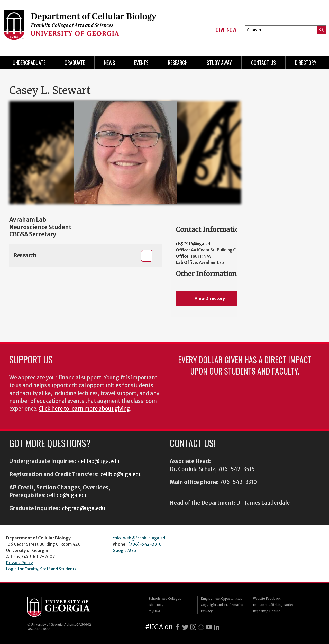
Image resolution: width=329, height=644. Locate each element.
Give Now (226, 30)
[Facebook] (178, 627)
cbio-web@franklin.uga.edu (140, 538)
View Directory (210, 298)
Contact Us (263, 63)
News (110, 63)
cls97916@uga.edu (194, 244)
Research (178, 63)
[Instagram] (193, 627)
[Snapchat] (201, 627)
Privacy (207, 611)
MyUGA (154, 611)
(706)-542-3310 (145, 544)
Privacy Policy (20, 563)
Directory (306, 63)
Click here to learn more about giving (84, 409)
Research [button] (25, 255)
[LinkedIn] (216, 627)
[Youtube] (209, 627)
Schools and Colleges (165, 599)
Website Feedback (267, 599)
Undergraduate (29, 63)
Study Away (219, 63)
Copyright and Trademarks (222, 605)
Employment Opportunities (221, 599)
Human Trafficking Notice (273, 605)
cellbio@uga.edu (99, 461)
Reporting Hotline (267, 611)
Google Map (124, 550)
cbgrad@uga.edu (84, 508)
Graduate (75, 63)
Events (141, 63)
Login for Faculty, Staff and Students (41, 569)
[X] (185, 627)
